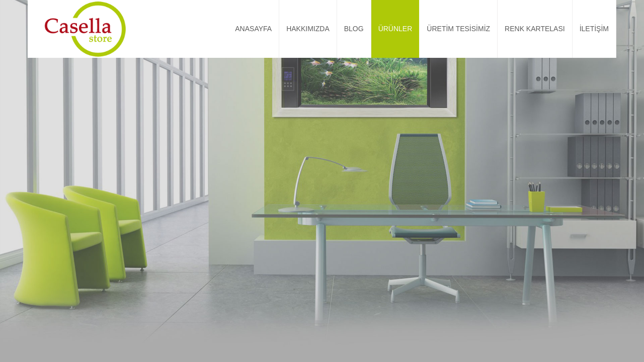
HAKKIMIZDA (308, 29)
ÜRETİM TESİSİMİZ (458, 29)
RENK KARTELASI (535, 29)
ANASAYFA (253, 29)
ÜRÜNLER (395, 29)
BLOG (354, 29)
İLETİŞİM (594, 29)
